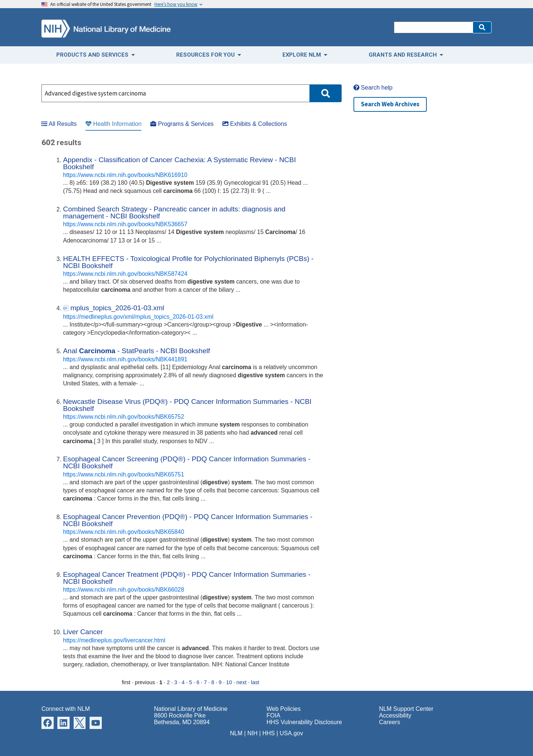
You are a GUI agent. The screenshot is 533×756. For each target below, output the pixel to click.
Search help (373, 88)
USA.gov (291, 733)
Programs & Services (182, 124)
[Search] (433, 27)
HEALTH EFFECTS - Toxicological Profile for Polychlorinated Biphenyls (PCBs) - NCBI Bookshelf (188, 262)
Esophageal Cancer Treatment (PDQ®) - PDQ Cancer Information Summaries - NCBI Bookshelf (187, 578)
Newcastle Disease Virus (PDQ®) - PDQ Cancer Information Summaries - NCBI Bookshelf (187, 405)
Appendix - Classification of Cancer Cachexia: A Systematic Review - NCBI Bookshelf (179, 163)
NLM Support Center (406, 709)
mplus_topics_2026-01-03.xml (117, 308)
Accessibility (395, 715)
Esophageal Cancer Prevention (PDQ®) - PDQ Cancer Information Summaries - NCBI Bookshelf (188, 520)
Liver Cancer (83, 632)
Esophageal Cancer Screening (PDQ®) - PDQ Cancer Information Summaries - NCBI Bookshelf (187, 462)
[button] (482, 27)
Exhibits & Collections (255, 124)
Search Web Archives (390, 104)
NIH (252, 733)
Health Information (113, 124)
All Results (59, 124)
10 (229, 682)
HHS (269, 733)
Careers (390, 722)
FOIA (273, 715)
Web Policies (284, 709)
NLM (236, 733)
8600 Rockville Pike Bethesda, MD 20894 (182, 719)
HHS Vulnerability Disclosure (304, 722)
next (242, 682)
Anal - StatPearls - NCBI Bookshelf (136, 351)
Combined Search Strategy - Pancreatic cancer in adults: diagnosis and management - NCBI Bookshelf (174, 213)
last (255, 682)
